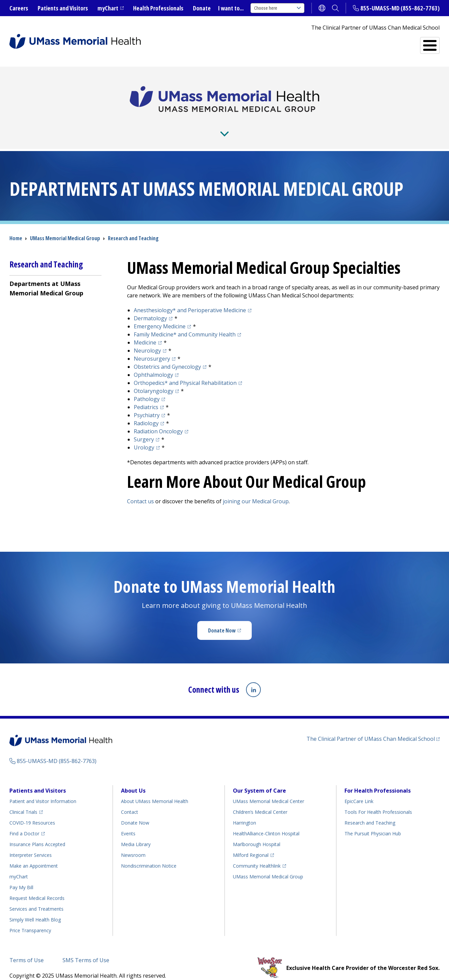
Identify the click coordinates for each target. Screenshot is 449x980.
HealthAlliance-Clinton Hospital (266, 823)
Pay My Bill (21, 877)
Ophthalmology (153, 364)
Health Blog (35, 909)
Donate (202, 8)
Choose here (277, 8)
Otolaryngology (154, 380)
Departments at (46, 278)
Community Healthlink (257, 855)
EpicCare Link (359, 790)
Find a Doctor (360, 43)
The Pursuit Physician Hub (373, 823)
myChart (108, 8)
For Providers (130, 124)
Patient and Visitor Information (43, 790)
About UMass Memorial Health (155, 790)
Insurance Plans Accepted (37, 833)
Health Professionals (158, 8)
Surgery (144, 429)
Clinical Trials (23, 801)
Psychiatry (147, 404)
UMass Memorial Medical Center (269, 790)
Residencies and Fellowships (337, 124)
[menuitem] (55, 277)
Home (16, 227)
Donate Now (222, 620)
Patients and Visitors (63, 8)
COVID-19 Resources (32, 812)
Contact (130, 801)
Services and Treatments (282, 43)
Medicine (145, 332)
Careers (19, 8)
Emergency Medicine (160, 316)
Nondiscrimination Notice (149, 855)
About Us (80, 124)
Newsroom (133, 844)
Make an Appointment (34, 855)
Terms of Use (27, 949)
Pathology (147, 388)
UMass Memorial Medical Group (268, 866)
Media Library (136, 833)
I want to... (231, 8)
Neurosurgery (152, 348)
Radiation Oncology (158, 421)
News (174, 124)
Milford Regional (251, 844)
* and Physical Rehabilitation (185, 372)
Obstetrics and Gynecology (167, 356)
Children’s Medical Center (260, 801)
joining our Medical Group (256, 491)
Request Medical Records (37, 887)
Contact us (140, 491)
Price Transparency (30, 920)
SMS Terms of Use (86, 949)
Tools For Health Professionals (378, 801)
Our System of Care (259, 780)
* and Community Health (185, 324)
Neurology (147, 340)
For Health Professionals (378, 780)
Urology (144, 437)
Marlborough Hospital (257, 833)
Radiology (146, 412)
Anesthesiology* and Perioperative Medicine (190, 299)
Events (128, 823)
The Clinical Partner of (371, 728)
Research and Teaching (240, 124)
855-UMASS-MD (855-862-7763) (400, 8)
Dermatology (150, 307)
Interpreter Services (31, 844)
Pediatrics (146, 396)
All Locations (412, 43)
